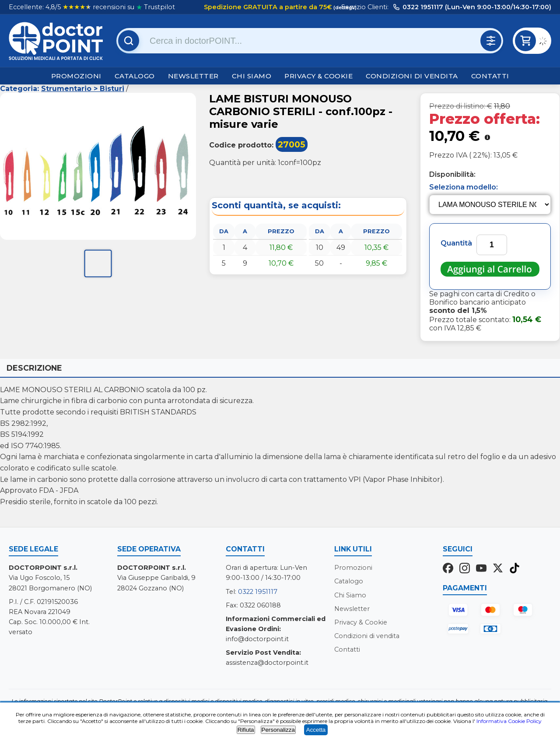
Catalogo (135, 76)
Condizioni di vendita (412, 76)
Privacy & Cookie (318, 76)
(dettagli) (344, 7)
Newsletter (193, 76)
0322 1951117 (258, 592)
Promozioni (76, 76)
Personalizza (278, 730)
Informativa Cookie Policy (509, 721)
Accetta (316, 730)
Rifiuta (246, 730)
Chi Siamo (252, 76)
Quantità (456, 243)
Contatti (490, 76)
